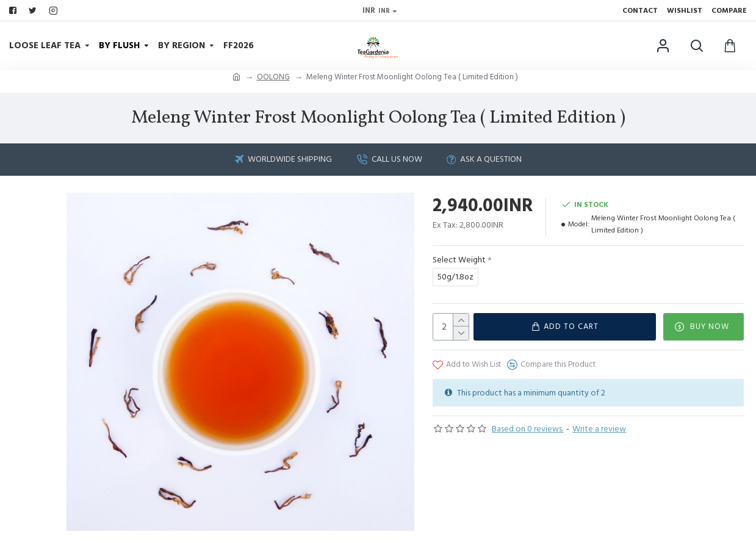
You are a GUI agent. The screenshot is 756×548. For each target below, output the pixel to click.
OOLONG (273, 77)
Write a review (599, 429)
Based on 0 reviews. (527, 429)
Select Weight (459, 260)
